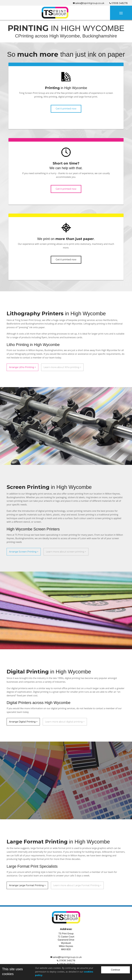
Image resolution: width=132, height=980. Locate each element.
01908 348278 (66, 961)
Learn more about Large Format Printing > (77, 885)
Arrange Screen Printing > (24, 552)
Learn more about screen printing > (66, 552)
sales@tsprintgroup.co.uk (66, 957)
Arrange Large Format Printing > (27, 885)
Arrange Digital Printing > (23, 722)
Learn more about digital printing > (65, 722)
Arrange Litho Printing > (22, 367)
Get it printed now (66, 109)
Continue (116, 970)
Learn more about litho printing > (62, 367)
